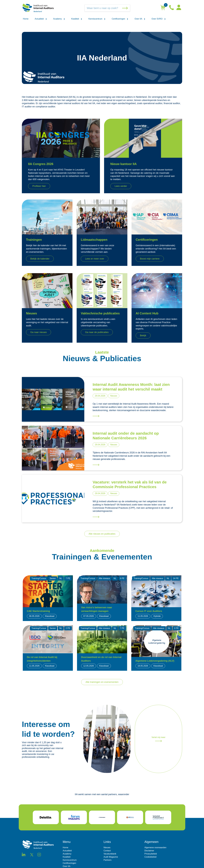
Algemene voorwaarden (155, 848)
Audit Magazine (111, 857)
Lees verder (121, 186)
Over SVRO (159, 19)
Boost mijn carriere (150, 259)
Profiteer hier (39, 186)
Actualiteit (41, 19)
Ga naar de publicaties (97, 332)
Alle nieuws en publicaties (102, 534)
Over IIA (140, 19)
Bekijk (143, 335)
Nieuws (107, 848)
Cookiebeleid (150, 857)
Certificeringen (120, 19)
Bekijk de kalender (40, 259)
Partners (107, 860)
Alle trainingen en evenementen (102, 682)
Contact (107, 851)
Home (26, 19)
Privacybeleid (151, 854)
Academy (59, 19)
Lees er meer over (95, 259)
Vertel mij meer (159, 739)
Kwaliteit (77, 19)
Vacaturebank (110, 854)
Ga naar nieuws (39, 332)
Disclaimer (149, 851)
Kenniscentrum (97, 19)
